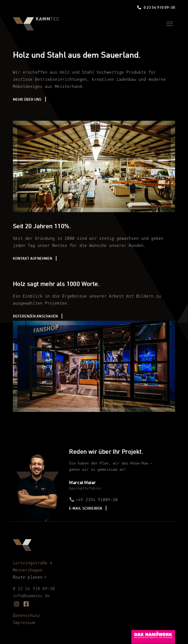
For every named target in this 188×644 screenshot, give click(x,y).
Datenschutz (26, 616)
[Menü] (170, 24)
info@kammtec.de (31, 596)
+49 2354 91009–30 (93, 500)
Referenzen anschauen (35, 316)
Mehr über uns (27, 99)
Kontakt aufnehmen (32, 258)
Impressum (24, 623)
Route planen (30, 577)
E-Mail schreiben (86, 508)
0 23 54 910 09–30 (156, 7)
